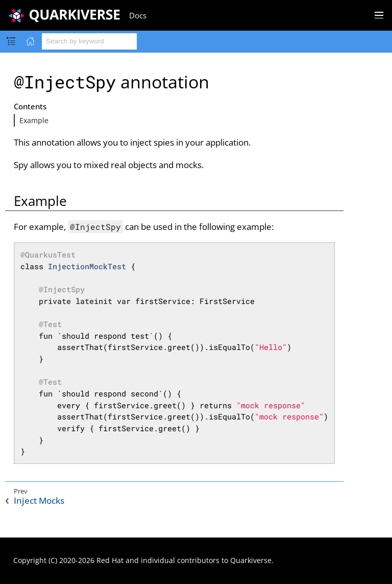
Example (34, 120)
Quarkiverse (251, 560)
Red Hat (110, 560)
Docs (138, 15)
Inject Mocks (39, 501)
